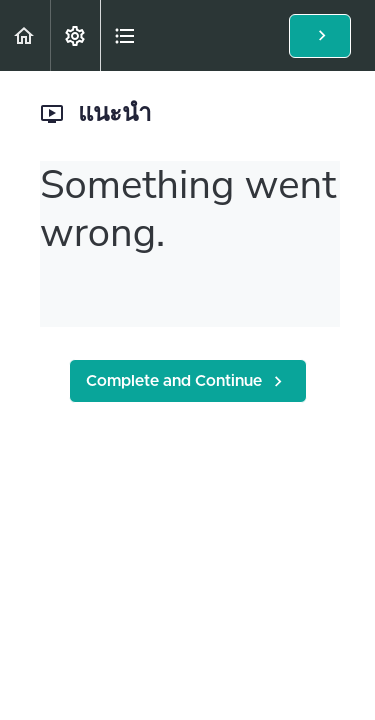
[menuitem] (75, 35)
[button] (25, 35)
